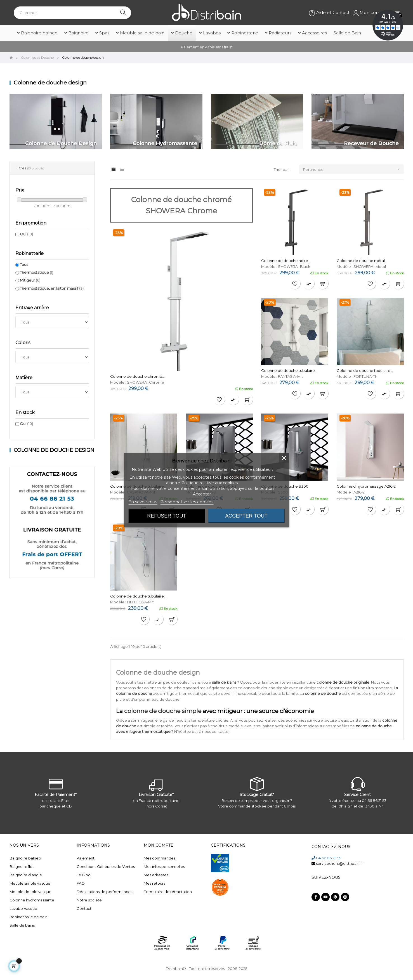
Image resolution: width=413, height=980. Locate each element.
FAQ (81, 883)
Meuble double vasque (30, 892)
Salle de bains (22, 925)
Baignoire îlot (22, 866)
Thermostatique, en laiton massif (52, 288)
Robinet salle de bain (29, 917)
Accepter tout (246, 516)
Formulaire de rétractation (168, 892)
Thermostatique (36, 272)
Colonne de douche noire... (286, 261)
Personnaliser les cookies (187, 501)
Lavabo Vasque (23, 908)
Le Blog (84, 875)
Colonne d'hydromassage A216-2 (366, 486)
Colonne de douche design (54, 450)
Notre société (89, 900)
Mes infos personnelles (164, 866)
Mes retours (154, 883)
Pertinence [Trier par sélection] (353, 169)
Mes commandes (160, 858)
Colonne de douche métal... (362, 261)
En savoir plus (143, 501)
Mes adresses (156, 875)
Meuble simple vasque (30, 883)
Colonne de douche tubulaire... (289, 370)
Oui (26, 234)
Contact (84, 908)
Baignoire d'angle (26, 875)
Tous (24, 265)
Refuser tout (167, 516)
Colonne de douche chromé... (137, 376)
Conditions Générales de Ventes (106, 866)
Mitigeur (30, 280)
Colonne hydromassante (32, 900)
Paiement (86, 858)
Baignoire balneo (25, 858)
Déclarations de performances (104, 892)
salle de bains (224, 682)
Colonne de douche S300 (285, 486)
